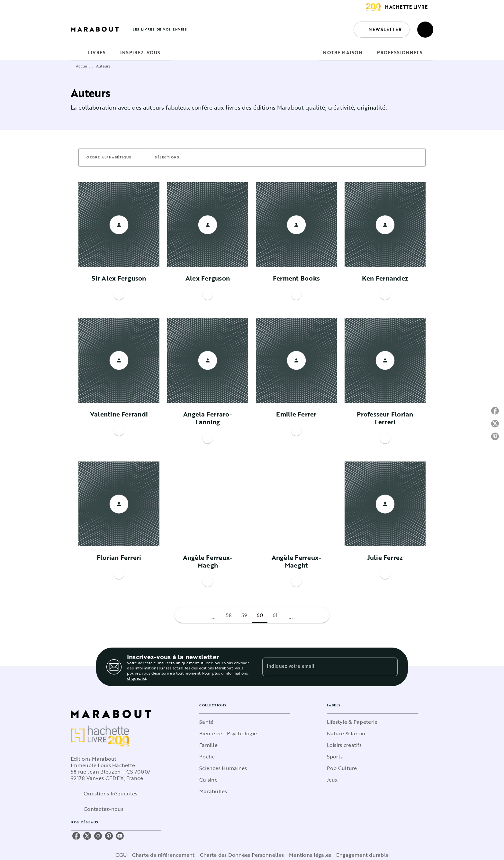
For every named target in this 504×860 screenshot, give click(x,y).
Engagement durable (362, 855)
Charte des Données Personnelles (242, 855)
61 (275, 615)
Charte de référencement (163, 855)
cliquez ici (136, 678)
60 (260, 615)
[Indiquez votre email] (322, 667)
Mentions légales (310, 855)
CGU (121, 855)
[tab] (77, 53)
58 (229, 615)
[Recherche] (425, 30)
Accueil (83, 66)
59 (244, 615)
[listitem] (76, 836)
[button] (382, 30)
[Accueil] (98, 29)
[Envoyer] (390, 667)
